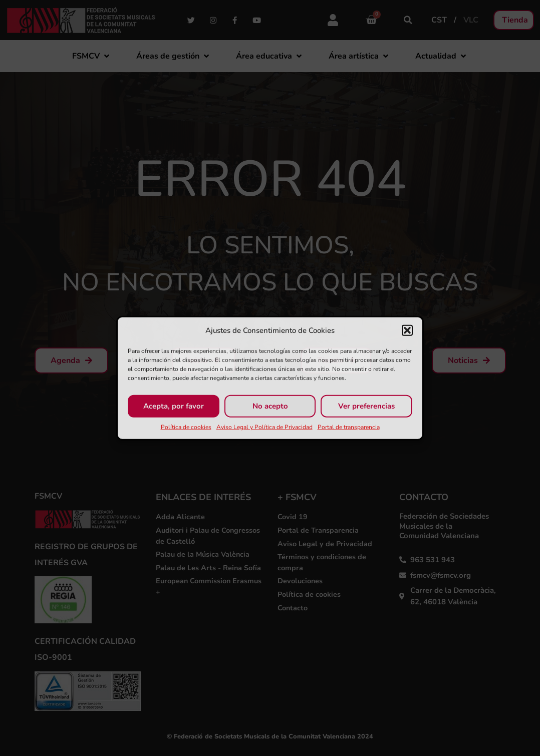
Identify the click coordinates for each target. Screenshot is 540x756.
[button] (407, 330)
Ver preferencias (366, 406)
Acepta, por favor (174, 406)
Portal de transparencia (349, 427)
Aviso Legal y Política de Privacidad (264, 427)
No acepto (270, 406)
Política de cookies (186, 427)
